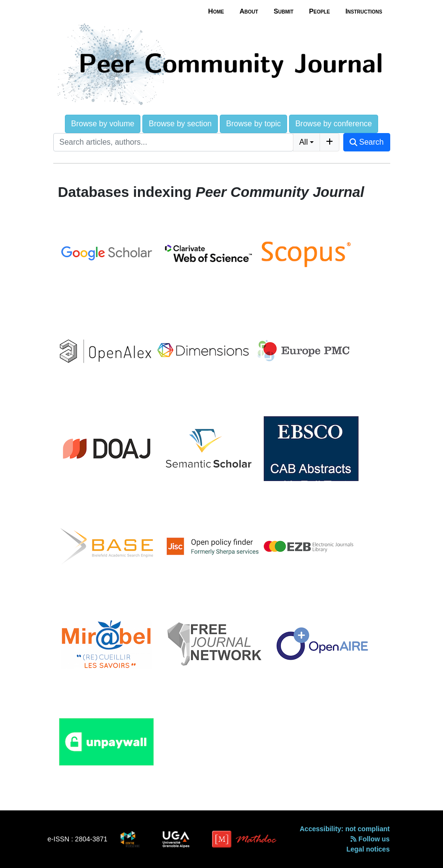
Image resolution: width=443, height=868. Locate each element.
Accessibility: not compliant (345, 829)
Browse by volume (103, 124)
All (304, 142)
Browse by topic (253, 124)
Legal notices (368, 849)
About (249, 11)
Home (216, 11)
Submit (283, 11)
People (319, 11)
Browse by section (180, 124)
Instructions (364, 11)
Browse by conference (334, 124)
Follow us (370, 839)
